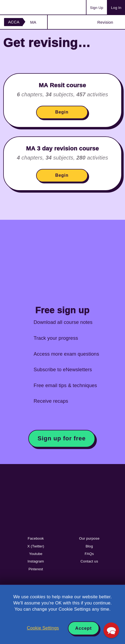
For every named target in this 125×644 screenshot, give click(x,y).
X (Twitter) (36, 546)
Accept (84, 628)
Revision (105, 22)
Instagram (36, 561)
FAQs (89, 554)
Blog (89, 546)
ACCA (14, 22)
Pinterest (36, 569)
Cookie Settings (43, 628)
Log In (116, 8)
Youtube (36, 554)
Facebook (36, 538)
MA (33, 22)
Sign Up (97, 8)
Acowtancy (25, 7)
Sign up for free (62, 438)
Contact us (89, 561)
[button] (111, 630)
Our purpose (89, 538)
